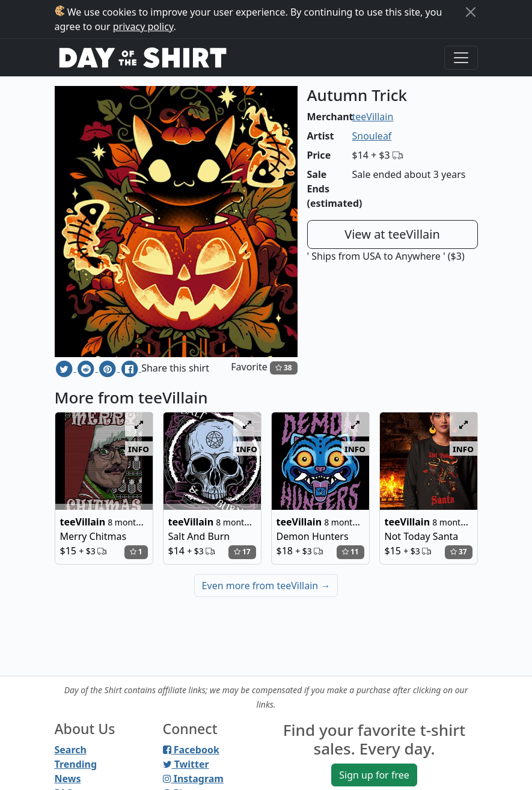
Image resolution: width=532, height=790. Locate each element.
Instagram (193, 779)
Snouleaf (372, 136)
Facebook (191, 750)
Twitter (186, 764)
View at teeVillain (392, 234)
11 (350, 552)
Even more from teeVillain (266, 586)
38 (284, 368)
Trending (76, 764)
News (68, 779)
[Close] (471, 12)
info (139, 449)
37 (459, 552)
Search (71, 750)
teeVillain (373, 117)
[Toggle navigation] (461, 58)
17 (242, 552)
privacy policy (143, 26)
